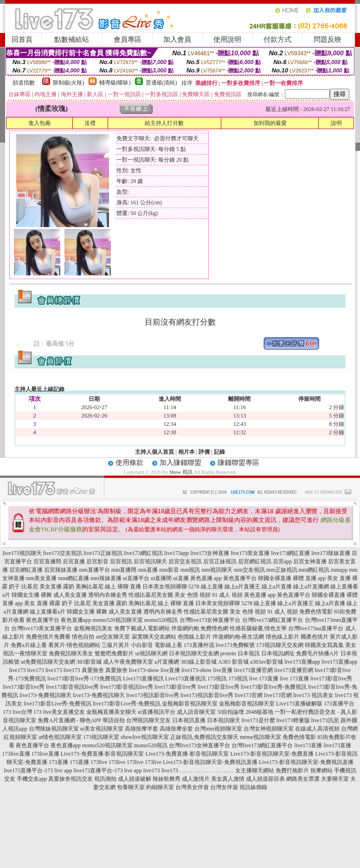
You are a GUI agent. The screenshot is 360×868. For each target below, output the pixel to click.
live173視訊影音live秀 (153, 695)
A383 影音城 (233, 662)
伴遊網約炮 (185, 628)
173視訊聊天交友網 (280, 645)
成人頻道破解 (135, 779)
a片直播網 (167, 662)
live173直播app (302, 662)
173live (99, 762)
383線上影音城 (199, 662)
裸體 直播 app (309, 578)
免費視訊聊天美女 (71, 653)
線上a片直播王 (242, 587)
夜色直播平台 (43, 620)
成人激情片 (196, 779)
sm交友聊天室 (113, 637)
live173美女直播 (250, 553)
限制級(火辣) (69, 83)
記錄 (219, 452)
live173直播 (308, 745)
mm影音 (169, 570)
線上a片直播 (277, 587)
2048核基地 (259, 712)
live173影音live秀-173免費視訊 (84, 679)
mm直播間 (124, 570)
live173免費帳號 (235, 645)
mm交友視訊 (249, 570)
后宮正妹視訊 (220, 561)
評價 (204, 452)
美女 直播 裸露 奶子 (48, 603)
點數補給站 (72, 39)
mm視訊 (190, 570)
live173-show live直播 (154, 670)
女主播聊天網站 (255, 770)
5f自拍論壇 (231, 712)
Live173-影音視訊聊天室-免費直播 (272, 754)
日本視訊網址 (278, 653)
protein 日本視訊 (240, 653)
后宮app (282, 561)
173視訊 (217, 679)
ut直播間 (161, 578)
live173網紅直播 (290, 553)
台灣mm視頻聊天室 (218, 729)
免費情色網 (214, 628)
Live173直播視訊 (143, 679)
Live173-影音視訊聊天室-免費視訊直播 (210, 762)
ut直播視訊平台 (157, 712)
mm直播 (148, 570)
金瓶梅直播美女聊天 (111, 712)
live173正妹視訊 (103, 553)
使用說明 (227, 39)
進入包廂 (39, 123)
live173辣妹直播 (331, 553)
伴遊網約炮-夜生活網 (238, 637)
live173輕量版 (293, 720)
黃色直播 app (206, 578)
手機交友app (32, 779)
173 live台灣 (17, 712)
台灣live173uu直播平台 (316, 628)
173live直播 (16, 754)
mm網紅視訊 (314, 570)
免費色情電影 (316, 612)
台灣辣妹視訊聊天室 (54, 729)
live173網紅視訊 (143, 553)
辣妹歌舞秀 (167, 779)
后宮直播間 (47, 561)
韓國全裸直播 (275, 578)
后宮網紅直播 (26, 570)
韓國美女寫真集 (324, 645)
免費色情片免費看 (48, 637)
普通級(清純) (161, 83)
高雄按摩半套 (141, 729)
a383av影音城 (267, 662)
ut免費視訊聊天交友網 (48, 662)
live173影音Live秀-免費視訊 (58, 704)
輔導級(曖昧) (115, 83)
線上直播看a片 (48, 612)
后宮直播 (74, 561)
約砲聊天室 (160, 787)
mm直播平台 (94, 570)
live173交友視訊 (63, 553)
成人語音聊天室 (196, 712)
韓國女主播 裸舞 (32, 595)
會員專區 (128, 39)
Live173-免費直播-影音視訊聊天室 (103, 754)
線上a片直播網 (311, 587)
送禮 (90, 123)
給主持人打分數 (164, 123)
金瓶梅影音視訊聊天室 (190, 704)
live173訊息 (325, 720)
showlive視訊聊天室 (145, 737)
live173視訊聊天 (22, 553)
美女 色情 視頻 (193, 595)
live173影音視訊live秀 (72, 687)
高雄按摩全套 (176, 729)
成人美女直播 (70, 595)
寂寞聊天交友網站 (154, 637)
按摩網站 (321, 770)
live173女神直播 (210, 553)
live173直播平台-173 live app (38, 770)
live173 (18, 670)
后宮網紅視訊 (255, 561)
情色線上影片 (283, 637)
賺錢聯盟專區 (238, 463)
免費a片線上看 (29, 645)
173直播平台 (339, 704)
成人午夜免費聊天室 (128, 662)
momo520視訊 (161, 620)
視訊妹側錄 (253, 787)
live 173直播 (264, 679)
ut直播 (181, 578)
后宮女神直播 (310, 561)
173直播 (58, 762)
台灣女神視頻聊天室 (269, 729)
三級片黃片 (116, 645)
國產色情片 (315, 637)
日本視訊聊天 (224, 720)
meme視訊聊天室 (260, 737)
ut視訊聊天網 (151, 653)
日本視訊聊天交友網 (194, 653)
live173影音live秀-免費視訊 (274, 687)
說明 (336, 123)
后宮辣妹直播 (61, 570)
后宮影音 (97, 561)
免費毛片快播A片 (318, 653)
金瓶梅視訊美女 (93, 628)
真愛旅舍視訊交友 (71, 779)
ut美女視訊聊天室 (102, 729)
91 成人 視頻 (227, 595)
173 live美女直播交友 (59, 712)
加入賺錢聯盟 (180, 463)
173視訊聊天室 (101, 737)
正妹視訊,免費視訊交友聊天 (204, 737)
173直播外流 (199, 645)
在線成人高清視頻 (317, 729)
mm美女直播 (42, 578)
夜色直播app (76, 620)
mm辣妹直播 (106, 578)
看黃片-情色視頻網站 (74, 645)
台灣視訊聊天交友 (148, 720)
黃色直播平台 (240, 578)
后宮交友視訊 (185, 561)
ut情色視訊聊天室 (60, 737)
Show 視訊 (181, 472)
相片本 (186, 452)
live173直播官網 (253, 670)
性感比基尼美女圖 (151, 595)
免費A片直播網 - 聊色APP (69, 720)
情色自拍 (83, 637)
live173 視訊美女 (313, 695)
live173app (177, 553)
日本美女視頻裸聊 (165, 587)
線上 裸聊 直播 (123, 587)
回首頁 (22, 39)
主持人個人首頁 (154, 452)
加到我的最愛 (270, 123)
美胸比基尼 (90, 587)
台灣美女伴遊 (192, 787)
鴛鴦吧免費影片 (114, 653)
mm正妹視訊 (282, 570)
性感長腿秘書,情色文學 (258, 628)
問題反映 (328, 39)
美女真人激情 (228, 779)
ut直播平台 (136, 578)
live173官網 (249, 695)
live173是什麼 (258, 720)
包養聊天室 (131, 787)
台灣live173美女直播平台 (42, 628)
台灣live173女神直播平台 (210, 620)
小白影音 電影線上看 (157, 645)
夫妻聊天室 (335, 779)
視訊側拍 (105, 779)
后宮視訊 (121, 561)
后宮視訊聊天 (150, 561)
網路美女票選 (303, 779)
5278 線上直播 (206, 587)
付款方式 (277, 39)
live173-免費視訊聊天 (45, 695)
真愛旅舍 (93, 670)
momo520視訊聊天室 (118, 620)
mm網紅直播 (74, 578)
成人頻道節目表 (265, 779)
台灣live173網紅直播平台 (273, 620)
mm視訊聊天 (217, 570)
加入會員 (177, 39)
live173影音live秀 (331, 679)
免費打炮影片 (292, 770)
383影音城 (89, 662)
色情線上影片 (194, 637)
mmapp (339, 570)
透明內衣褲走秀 (108, 595)
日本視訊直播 (189, 720)
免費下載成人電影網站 (142, 628)
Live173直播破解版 (299, 704)
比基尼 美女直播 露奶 (48, 587)
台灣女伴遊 (224, 787)
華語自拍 (114, 720)
